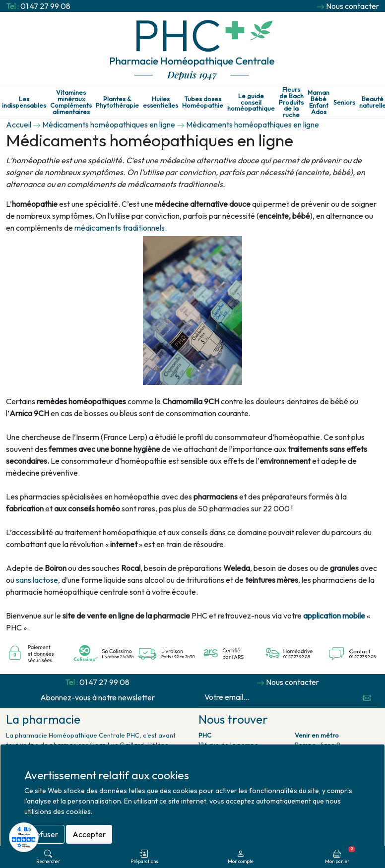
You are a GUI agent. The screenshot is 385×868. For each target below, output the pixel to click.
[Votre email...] (278, 697)
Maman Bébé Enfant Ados (319, 102)
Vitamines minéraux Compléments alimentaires (71, 102)
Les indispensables (24, 102)
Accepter (89, 834)
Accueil (19, 124)
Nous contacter (353, 6)
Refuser (44, 834)
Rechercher (48, 857)
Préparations (144, 857)
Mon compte (241, 857)
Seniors (344, 102)
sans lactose (37, 580)
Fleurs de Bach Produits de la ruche (291, 102)
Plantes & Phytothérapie (117, 102)
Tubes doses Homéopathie (203, 102)
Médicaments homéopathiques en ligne (109, 124)
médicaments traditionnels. (121, 228)
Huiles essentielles (160, 102)
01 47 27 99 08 (45, 6)
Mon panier (340, 855)
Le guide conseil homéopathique (251, 102)
